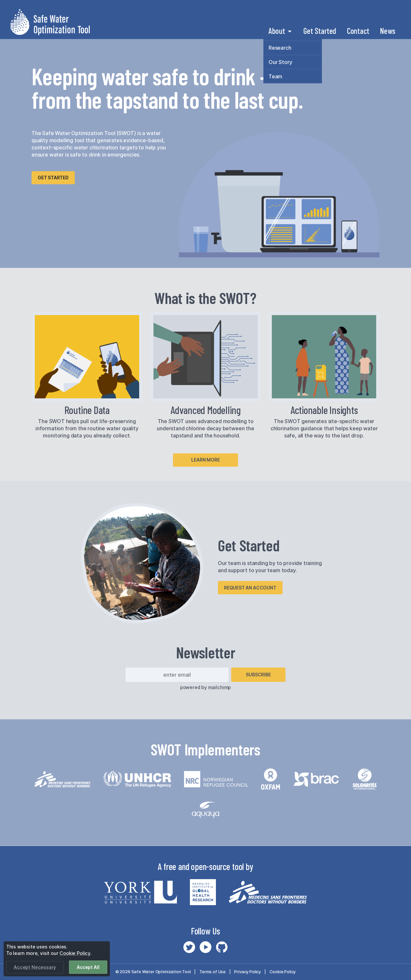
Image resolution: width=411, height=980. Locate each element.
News (388, 31)
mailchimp (219, 687)
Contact (358, 31)
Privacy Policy (247, 972)
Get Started (320, 31)
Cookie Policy (283, 972)
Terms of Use (212, 972)
